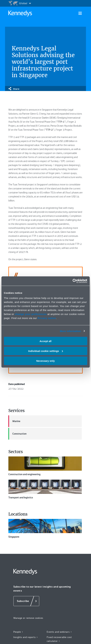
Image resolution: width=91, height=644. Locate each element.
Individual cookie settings (46, 351)
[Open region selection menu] (20, 3)
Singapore (45, 529)
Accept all (45, 341)
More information (70, 331)
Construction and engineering (45, 466)
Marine (14, 421)
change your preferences (31, 314)
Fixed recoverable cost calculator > (59, 639)
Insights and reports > (26, 637)
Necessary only (45, 361)
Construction (17, 434)
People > (18, 632)
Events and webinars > (59, 632)
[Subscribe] (26, 601)
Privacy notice (47, 318)
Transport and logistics (45, 489)
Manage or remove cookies (28, 618)
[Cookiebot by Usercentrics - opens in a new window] (72, 281)
